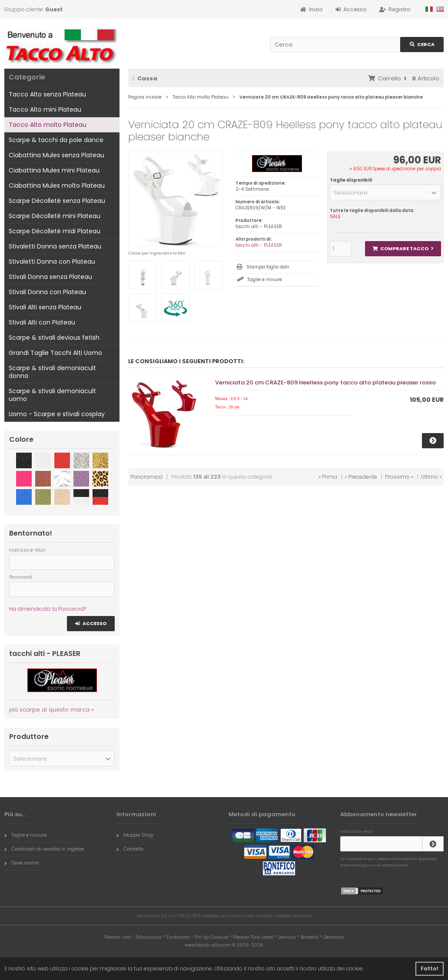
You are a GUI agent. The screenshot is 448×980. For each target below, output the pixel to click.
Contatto (130, 849)
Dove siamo (22, 863)
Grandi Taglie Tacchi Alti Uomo (55, 353)
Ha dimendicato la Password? (48, 609)
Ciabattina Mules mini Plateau (54, 170)
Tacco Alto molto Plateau (48, 125)
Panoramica (146, 477)
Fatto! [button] (430, 968)
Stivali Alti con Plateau (42, 322)
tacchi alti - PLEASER (259, 245)
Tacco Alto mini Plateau (45, 109)
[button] (385, 192)
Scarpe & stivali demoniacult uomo (52, 395)
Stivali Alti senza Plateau (45, 307)
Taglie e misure (265, 280)
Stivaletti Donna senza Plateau (55, 246)
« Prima (328, 477)
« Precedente (361, 477)
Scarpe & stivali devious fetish (54, 338)
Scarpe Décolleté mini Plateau (55, 216)
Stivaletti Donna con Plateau (52, 262)
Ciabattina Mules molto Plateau (57, 185)
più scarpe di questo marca (49, 710)
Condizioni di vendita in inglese (44, 849)
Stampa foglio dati (268, 267)
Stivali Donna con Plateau (47, 292)
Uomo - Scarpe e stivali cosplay (57, 414)
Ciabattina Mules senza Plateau (56, 155)
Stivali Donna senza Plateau (50, 277)
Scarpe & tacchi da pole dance (56, 140)
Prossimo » (399, 477)
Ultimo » (431, 477)
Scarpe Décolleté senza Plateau (57, 201)
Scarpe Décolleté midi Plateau (55, 231)
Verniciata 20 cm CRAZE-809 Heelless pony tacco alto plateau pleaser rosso (325, 382)
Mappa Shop (135, 835)
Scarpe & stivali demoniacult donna (52, 372)
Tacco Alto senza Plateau (47, 94)
